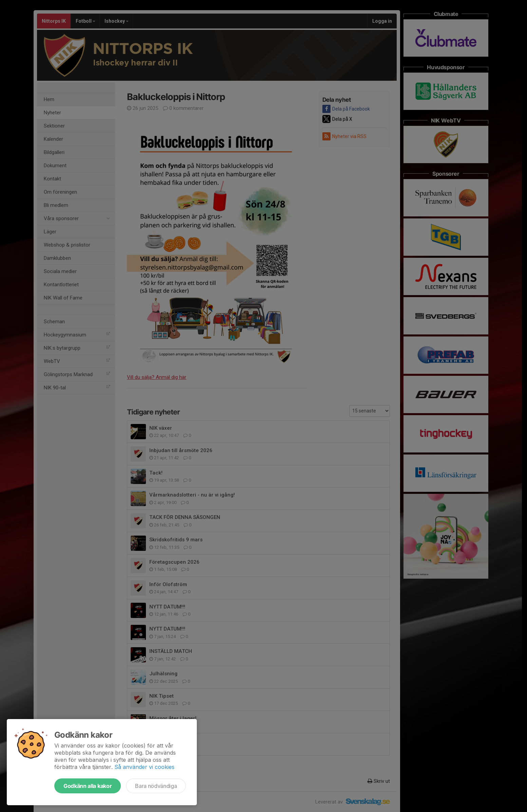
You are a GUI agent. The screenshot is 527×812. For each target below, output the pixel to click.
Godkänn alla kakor (88, 786)
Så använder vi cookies (144, 767)
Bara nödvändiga (156, 786)
